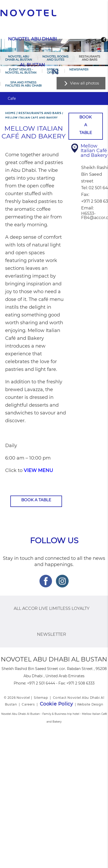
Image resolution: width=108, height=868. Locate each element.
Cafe (12, 98)
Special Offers (53, 71)
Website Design (90, 704)
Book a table (36, 500)
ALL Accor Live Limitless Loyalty (52, 608)
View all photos (84, 83)
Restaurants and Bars (90, 58)
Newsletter (52, 634)
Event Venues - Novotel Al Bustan (21, 71)
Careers (28, 704)
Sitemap (41, 698)
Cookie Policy (56, 704)
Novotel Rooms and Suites (55, 58)
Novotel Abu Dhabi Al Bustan (19, 58)
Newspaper (79, 69)
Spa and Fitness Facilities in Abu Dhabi (23, 84)
